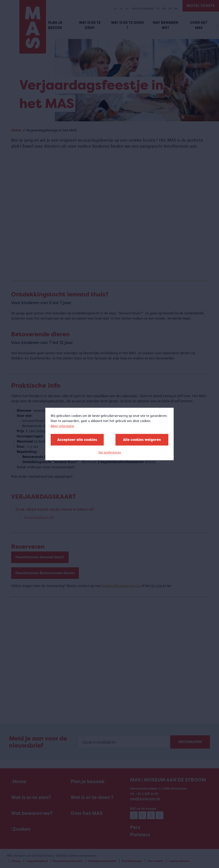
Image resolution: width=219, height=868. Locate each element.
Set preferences (110, 452)
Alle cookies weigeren (142, 440)
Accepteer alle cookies (77, 440)
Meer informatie (62, 426)
